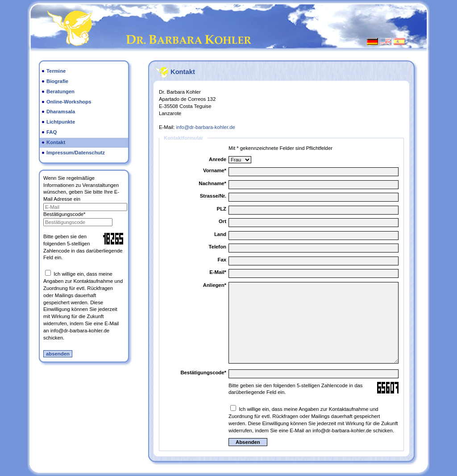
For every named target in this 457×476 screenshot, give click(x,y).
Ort (222, 221)
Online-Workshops (69, 102)
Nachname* (212, 183)
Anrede (218, 159)
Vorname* (215, 170)
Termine (56, 71)
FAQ (52, 132)
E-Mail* (218, 272)
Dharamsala (61, 112)
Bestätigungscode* (64, 214)
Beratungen (60, 91)
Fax (222, 260)
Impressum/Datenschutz (76, 153)
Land (220, 234)
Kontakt (56, 142)
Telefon (218, 247)
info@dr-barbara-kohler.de (205, 127)
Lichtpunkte (61, 122)
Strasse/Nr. (213, 196)
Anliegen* (215, 285)
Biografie (57, 81)
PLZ (222, 209)
